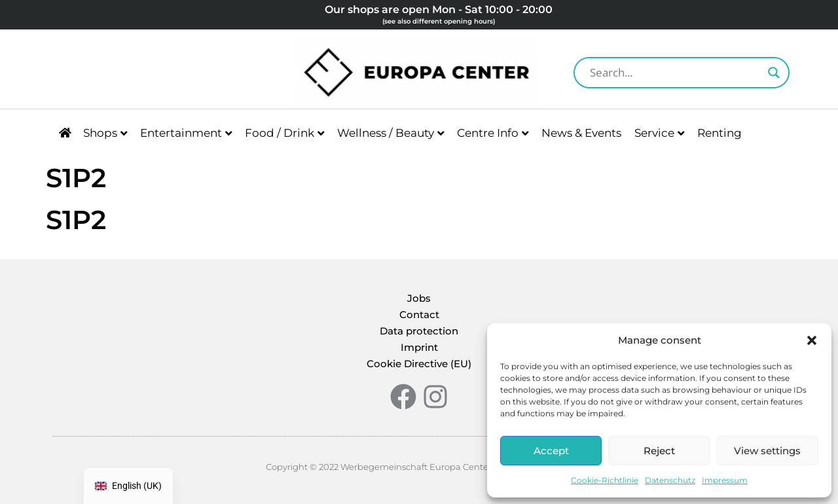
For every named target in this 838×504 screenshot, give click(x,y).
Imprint (419, 347)
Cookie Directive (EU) (419, 364)
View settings (767, 451)
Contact (419, 315)
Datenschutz (670, 480)
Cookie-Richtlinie (605, 480)
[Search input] (676, 73)
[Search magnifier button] (774, 73)
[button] (812, 340)
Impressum (725, 480)
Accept (551, 451)
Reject (659, 451)
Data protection (419, 331)
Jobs (419, 298)
